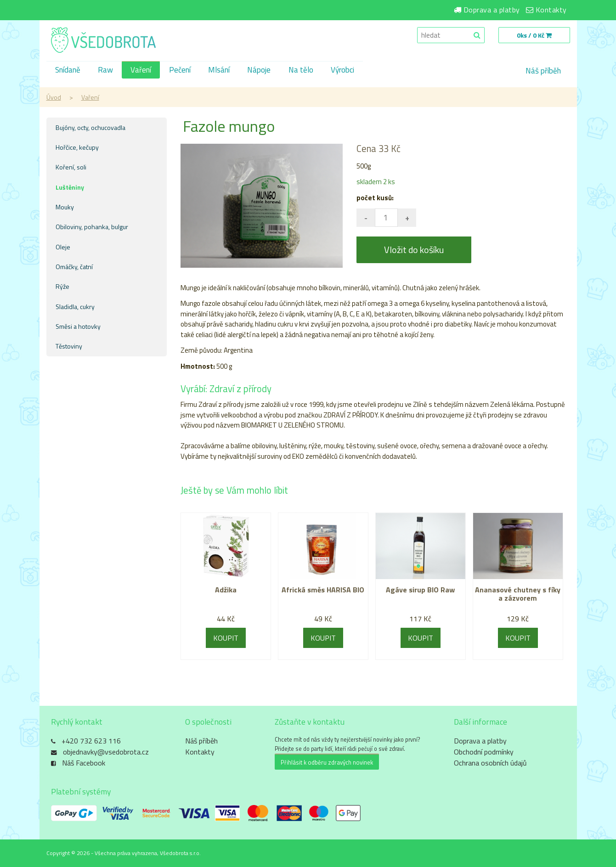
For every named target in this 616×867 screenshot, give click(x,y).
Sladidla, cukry (75, 307)
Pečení (183, 71)
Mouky (65, 207)
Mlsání (223, 71)
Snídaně (68, 71)
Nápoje (263, 71)
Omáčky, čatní (74, 267)
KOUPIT (226, 638)
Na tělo (306, 71)
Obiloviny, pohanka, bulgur (92, 227)
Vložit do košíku (414, 250)
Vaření (143, 71)
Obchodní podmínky (484, 752)
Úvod (54, 97)
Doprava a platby (492, 10)
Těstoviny (69, 346)
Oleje (63, 247)
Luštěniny (70, 187)
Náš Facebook (84, 763)
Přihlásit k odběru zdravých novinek (327, 762)
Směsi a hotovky (78, 326)
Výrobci (348, 71)
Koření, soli (71, 167)
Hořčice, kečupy (77, 147)
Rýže (62, 286)
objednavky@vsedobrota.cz (106, 752)
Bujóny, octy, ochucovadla (90, 127)
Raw (107, 71)
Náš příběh (543, 71)
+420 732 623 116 (91, 741)
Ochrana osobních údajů (490, 763)
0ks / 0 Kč (534, 35)
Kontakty (551, 10)
